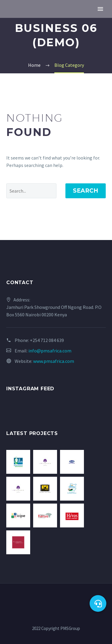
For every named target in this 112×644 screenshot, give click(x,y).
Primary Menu (100, 9)
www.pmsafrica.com (54, 361)
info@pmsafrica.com (50, 351)
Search (86, 191)
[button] (98, 603)
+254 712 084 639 (47, 340)
